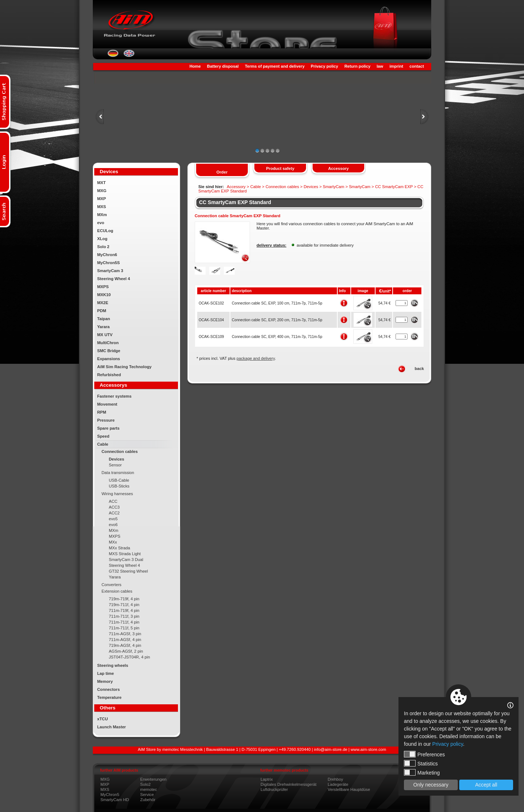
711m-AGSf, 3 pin (125, 634)
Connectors (108, 689)
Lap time (106, 673)
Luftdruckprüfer (274, 789)
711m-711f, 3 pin (124, 616)
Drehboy (336, 779)
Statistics (421, 763)
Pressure (106, 420)
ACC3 (114, 507)
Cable (103, 444)
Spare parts (108, 428)
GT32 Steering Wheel (128, 571)
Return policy (357, 66)
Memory (105, 681)
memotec (148, 789)
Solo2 (145, 784)
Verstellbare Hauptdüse (349, 789)
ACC (113, 501)
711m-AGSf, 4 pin (125, 640)
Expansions (109, 359)
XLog (102, 239)
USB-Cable (119, 480)
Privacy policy (324, 66)
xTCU (102, 719)
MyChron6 (107, 255)
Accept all (486, 785)
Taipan (104, 319)
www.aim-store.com (369, 749)
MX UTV (105, 335)
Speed (103, 436)
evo (101, 223)
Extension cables (117, 591)
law (380, 66)
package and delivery (256, 358)
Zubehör (148, 800)
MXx (113, 542)
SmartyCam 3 (110, 271)
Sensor (115, 465)
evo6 (113, 525)
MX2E (103, 303)
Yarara (103, 327)
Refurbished (109, 375)
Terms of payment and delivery (275, 66)
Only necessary (431, 785)
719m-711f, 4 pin (124, 605)
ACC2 (114, 513)
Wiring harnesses (117, 494)
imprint (396, 66)
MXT (102, 183)
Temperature (109, 697)
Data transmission (118, 473)
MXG (102, 191)
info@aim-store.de (331, 749)
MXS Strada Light (125, 554)
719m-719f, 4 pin (124, 599)
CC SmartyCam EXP (394, 187)
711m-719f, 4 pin (124, 610)
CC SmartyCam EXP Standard (235, 202)
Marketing (422, 772)
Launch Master (112, 727)
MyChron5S (108, 263)
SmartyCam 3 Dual (126, 560)
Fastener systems (114, 396)
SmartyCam (334, 187)
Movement (107, 404)
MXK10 (104, 295)
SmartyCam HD (115, 800)
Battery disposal (223, 66)
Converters (112, 585)
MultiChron (108, 343)
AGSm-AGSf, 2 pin (126, 651)
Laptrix (267, 779)
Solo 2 (103, 247)
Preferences (424, 754)
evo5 (113, 519)
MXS (102, 207)
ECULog (105, 231)
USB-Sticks (119, 486)
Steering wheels (113, 665)
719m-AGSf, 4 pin (125, 645)
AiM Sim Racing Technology (124, 367)
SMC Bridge (109, 351)
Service (147, 795)
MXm (102, 215)
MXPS (103, 287)
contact (417, 66)
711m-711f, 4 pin (124, 622)
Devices (116, 459)
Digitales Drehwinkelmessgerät (289, 784)
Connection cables (120, 451)
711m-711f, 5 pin (124, 628)
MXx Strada (119, 548)
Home (195, 66)
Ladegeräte (338, 784)
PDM (102, 311)
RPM (102, 412)
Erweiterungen (153, 779)
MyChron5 (110, 795)
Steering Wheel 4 (114, 279)
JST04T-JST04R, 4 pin (129, 657)
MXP (102, 199)
